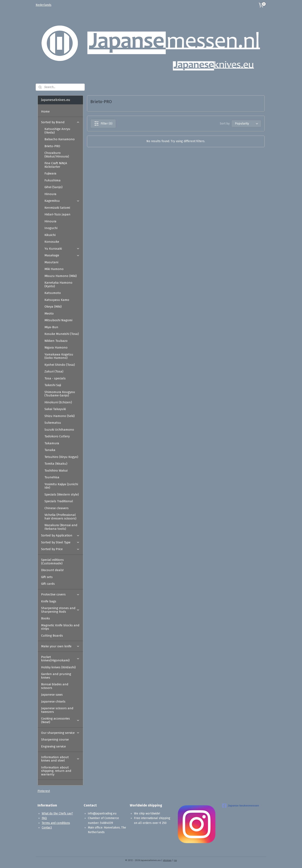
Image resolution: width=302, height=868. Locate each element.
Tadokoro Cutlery (57, 436)
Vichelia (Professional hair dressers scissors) (60, 517)
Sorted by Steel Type (60, 542)
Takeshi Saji (53, 385)
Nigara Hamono (56, 347)
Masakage (62, 255)
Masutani (51, 262)
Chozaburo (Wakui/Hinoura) (57, 155)
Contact (47, 828)
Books (46, 618)
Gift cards (48, 584)
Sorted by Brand (60, 122)
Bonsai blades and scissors (55, 686)
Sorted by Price (60, 549)
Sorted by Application (60, 535)
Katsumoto (53, 293)
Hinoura (50, 194)
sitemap (167, 860)
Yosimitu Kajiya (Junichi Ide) (61, 486)
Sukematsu (53, 423)
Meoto (49, 313)
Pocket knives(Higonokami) (60, 659)
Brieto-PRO (52, 146)
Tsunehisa (52, 477)
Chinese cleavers (57, 508)
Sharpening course (55, 740)
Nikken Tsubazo (56, 341)
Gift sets (47, 577)
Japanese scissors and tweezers (57, 710)
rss (175, 860)
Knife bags (49, 601)
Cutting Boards (52, 636)
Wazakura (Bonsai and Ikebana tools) (61, 527)
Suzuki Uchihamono (59, 430)
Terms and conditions (56, 823)
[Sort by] (246, 124)
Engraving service (53, 746)
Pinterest (44, 791)
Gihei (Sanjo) (53, 187)
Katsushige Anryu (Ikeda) (57, 131)
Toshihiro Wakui (56, 471)
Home (45, 111)
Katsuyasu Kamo (57, 300)
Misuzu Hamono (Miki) (61, 276)
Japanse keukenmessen (241, 806)
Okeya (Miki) (53, 307)
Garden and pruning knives (56, 676)
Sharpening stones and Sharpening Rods (60, 610)
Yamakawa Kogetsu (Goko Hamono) (59, 356)
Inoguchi (51, 228)
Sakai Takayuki (55, 409)
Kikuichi (50, 235)
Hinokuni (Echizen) (58, 402)
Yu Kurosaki (62, 249)
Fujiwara (50, 173)
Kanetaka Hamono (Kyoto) (58, 284)
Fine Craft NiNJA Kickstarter (56, 165)
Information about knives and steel (60, 759)
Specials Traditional (59, 501)
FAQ (44, 818)
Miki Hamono (54, 269)
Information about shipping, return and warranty (56, 771)
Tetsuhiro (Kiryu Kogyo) (61, 457)
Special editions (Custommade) (52, 562)
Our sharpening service (60, 733)
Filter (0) (103, 123)
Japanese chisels (53, 701)
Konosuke (52, 242)
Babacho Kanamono (60, 139)
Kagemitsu (62, 201)
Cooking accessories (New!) (60, 720)
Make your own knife (60, 646)
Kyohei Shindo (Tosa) (60, 365)
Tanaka (50, 450)
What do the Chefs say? (57, 814)
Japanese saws (52, 695)
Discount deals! (52, 570)
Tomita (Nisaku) (56, 464)
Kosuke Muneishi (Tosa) (62, 334)
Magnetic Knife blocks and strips (60, 627)
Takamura (52, 443)
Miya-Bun (51, 327)
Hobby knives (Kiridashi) (58, 667)
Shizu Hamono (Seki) (60, 416)
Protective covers (60, 594)
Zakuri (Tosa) (54, 371)
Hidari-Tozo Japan (57, 214)
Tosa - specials (55, 378)
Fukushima (53, 180)
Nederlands (44, 5)
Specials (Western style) (62, 494)
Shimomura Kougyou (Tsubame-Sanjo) (60, 394)
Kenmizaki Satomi (57, 208)
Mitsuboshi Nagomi (58, 320)
